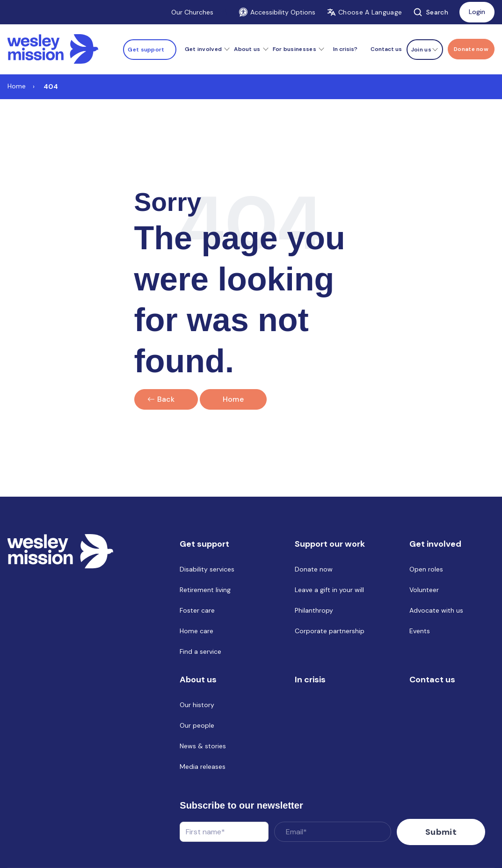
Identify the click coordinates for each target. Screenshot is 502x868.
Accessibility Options (277, 12)
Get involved (204, 49)
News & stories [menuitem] (203, 746)
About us (247, 49)
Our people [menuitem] (197, 725)
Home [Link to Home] (17, 86)
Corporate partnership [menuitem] (330, 631)
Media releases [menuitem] (203, 767)
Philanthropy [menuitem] (314, 610)
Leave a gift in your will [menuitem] (329, 590)
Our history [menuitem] (197, 705)
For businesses (295, 49)
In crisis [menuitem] (310, 680)
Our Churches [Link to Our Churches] (192, 12)
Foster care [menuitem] (197, 610)
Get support (146, 50)
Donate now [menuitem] (314, 569)
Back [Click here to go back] (166, 399)
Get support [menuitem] (204, 544)
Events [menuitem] (420, 631)
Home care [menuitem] (196, 631)
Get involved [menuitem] (435, 544)
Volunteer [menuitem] (424, 590)
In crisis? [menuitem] (345, 49)
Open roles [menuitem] (426, 569)
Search (431, 12)
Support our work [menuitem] (330, 544)
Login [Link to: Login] (477, 12)
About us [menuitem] (198, 680)
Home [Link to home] (233, 399)
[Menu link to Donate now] (471, 49)
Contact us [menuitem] (386, 49)
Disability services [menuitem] (207, 569)
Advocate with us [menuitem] (436, 610)
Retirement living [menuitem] (205, 590)
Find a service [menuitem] (200, 651)
